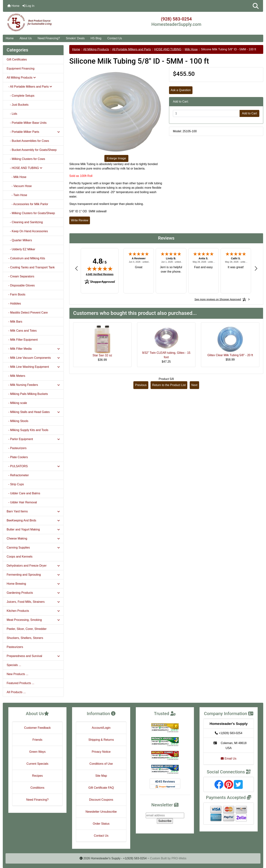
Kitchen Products (33, 611)
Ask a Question (181, 90)
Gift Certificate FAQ (101, 788)
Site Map (101, 776)
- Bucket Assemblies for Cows (28, 141)
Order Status (101, 824)
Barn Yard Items (33, 511)
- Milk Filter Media (33, 349)
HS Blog (96, 38)
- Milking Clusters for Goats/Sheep (31, 213)
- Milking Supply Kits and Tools (28, 430)
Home (13, 6)
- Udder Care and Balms (23, 493)
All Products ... (16, 692)
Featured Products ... (20, 683)
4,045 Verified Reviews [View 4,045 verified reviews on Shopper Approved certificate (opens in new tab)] (100, 274)
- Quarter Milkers (19, 240)
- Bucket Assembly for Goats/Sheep (32, 150)
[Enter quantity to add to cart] (206, 113)
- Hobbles (14, 304)
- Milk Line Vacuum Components (33, 358)
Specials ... (14, 665)
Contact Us (115, 38)
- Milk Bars (14, 322)
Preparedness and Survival (33, 656)
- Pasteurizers (17, 448)
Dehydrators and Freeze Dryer (33, 566)
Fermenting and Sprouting (33, 575)
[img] (100, 269)
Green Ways (37, 752)
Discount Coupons (101, 800)
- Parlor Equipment (33, 439)
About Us (26, 38)
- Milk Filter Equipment (22, 340)
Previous (141, 385)
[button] (256, 6)
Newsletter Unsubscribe (101, 812)
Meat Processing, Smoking (33, 620)
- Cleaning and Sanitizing (25, 222)
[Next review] (256, 268)
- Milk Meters (16, 376)
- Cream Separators (20, 276)
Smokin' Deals (75, 38)
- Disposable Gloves (21, 285)
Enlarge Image (116, 158)
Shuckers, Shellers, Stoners (25, 638)
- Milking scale (17, 403)
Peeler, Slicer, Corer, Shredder (27, 629)
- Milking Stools (17, 421)
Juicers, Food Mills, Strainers (33, 602)
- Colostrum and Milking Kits (26, 258)
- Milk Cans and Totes (22, 331)
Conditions (37, 788)
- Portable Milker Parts (33, 132)
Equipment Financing (21, 69)
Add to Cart (249, 113)
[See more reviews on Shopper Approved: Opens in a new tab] (218, 299)
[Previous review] (76, 268)
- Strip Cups (15, 484)
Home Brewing (33, 584)
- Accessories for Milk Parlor (27, 204)
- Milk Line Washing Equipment (33, 367)
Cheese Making (33, 538)
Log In (28, 6)
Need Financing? (49, 38)
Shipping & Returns (101, 740)
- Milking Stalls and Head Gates (33, 412)
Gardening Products (33, 593)
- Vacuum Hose (19, 186)
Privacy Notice (101, 752)
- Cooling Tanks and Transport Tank (31, 267)
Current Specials (37, 764)
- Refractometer (18, 475)
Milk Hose (191, 49)
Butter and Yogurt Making (33, 529)
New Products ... (17, 674)
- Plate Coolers (17, 457)
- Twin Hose (17, 195)
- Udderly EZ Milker (21, 249)
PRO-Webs (179, 858)
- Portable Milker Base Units (27, 123)
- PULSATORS (33, 466)
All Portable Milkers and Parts (132, 49)
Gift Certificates (17, 59)
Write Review (80, 220)
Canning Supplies (33, 548)
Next (194, 385)
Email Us (229, 759)
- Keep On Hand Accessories (27, 231)
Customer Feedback (37, 728)
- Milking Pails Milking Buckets (27, 394)
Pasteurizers (15, 647)
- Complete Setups (21, 96)
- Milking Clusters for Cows (26, 159)
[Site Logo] (46, 23)
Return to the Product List (169, 385)
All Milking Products (96, 49)
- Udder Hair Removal (22, 502)
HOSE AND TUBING (168, 49)
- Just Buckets (18, 105)
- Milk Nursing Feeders (33, 385)
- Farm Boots (16, 294)
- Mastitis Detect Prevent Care (27, 313)
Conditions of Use (101, 764)
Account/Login (101, 728)
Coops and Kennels (20, 557)
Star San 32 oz (102, 355)
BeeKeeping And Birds (33, 520)
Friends (37, 740)
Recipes (37, 776)
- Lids (12, 114)
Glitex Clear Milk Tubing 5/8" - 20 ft (230, 355)
